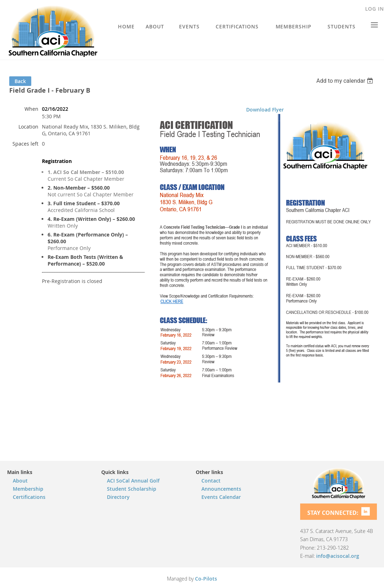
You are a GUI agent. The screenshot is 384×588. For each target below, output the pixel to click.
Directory (118, 497)
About (20, 481)
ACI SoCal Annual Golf (133, 481)
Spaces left (25, 144)
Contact (211, 481)
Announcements (221, 489)
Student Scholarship (132, 489)
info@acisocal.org (338, 556)
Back (20, 81)
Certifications (29, 497)
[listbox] (345, 81)
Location (28, 127)
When (31, 109)
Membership (28, 489)
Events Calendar (221, 497)
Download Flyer (265, 110)
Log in (375, 9)
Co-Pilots (206, 579)
